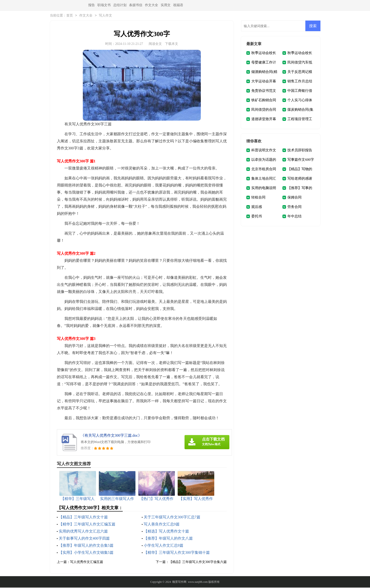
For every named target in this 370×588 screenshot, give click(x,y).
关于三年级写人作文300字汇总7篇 (172, 518)
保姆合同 (294, 198)
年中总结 (294, 217)
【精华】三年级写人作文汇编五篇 (87, 525)
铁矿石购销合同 (264, 101)
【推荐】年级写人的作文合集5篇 (86, 546)
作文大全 (151, 5)
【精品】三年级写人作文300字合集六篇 (198, 562)
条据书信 (136, 5)
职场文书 (104, 5)
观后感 (257, 207)
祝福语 (178, 5)
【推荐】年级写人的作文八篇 (168, 539)
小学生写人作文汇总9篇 (164, 546)
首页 (70, 16)
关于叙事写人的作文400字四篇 (84, 539)
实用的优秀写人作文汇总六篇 (83, 532)
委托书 (257, 217)
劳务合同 (294, 207)
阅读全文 (155, 44)
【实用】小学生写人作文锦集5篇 (86, 553)
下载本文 (172, 44)
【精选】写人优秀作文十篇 (166, 532)
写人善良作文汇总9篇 (162, 525)
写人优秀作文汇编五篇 (87, 562)
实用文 (166, 5)
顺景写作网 (179, 582)
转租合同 (258, 198)
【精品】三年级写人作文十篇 (83, 518)
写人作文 (105, 16)
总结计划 (120, 5)
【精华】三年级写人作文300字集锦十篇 (177, 553)
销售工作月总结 (300, 82)
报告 (92, 5)
